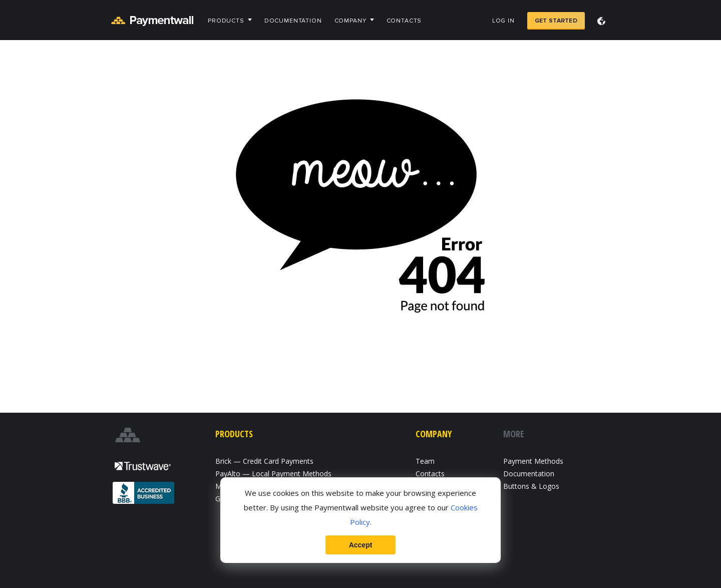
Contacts (404, 21)
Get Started (556, 21)
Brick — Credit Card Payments (264, 461)
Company (350, 21)
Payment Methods (533, 461)
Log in (503, 21)
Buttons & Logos (531, 486)
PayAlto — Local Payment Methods (273, 474)
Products (226, 21)
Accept (361, 545)
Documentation (293, 21)
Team (425, 461)
